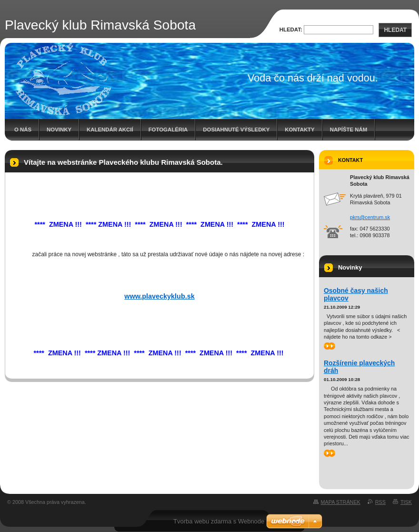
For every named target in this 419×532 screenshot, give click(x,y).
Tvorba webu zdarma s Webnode (219, 521)
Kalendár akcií (110, 130)
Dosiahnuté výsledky (236, 130)
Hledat (395, 30)
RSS (380, 502)
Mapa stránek (341, 502)
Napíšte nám (349, 130)
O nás (23, 130)
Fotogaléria (168, 130)
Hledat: (291, 30)
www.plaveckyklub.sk (159, 296)
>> (329, 346)
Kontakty (299, 130)
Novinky (59, 130)
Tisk (406, 502)
